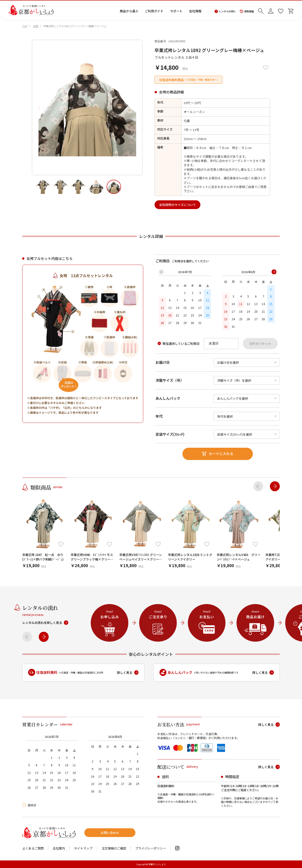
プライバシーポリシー (151, 848)
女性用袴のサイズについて (177, 205)
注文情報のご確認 (114, 848)
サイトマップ (83, 848)
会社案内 (59, 848)
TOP (25, 26)
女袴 (36, 26)
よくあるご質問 (33, 848)
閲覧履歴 (247, 11)
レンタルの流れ (225, 11)
